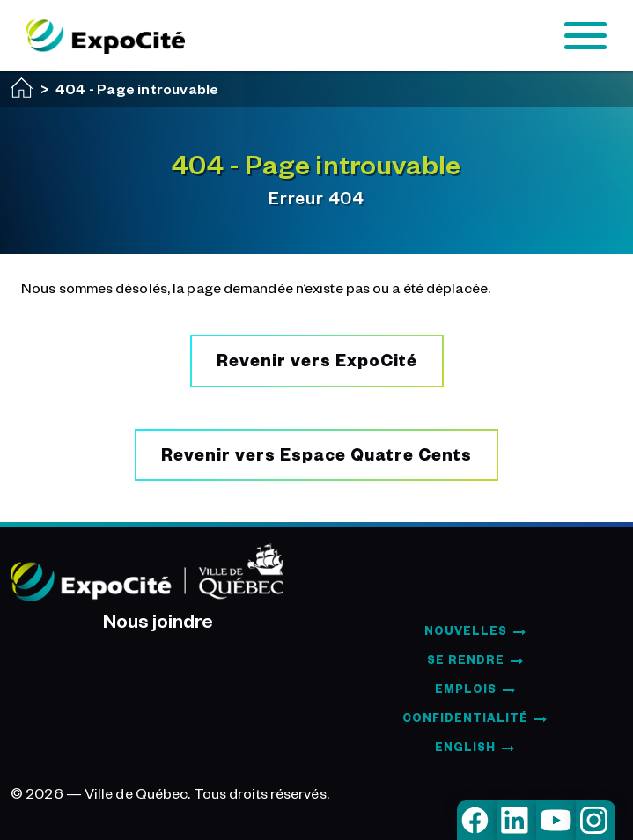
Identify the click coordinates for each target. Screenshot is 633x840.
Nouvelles (466, 630)
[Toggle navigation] (585, 36)
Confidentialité (465, 718)
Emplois (466, 689)
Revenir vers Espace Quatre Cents (316, 454)
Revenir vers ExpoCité (317, 360)
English (465, 747)
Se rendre (466, 659)
